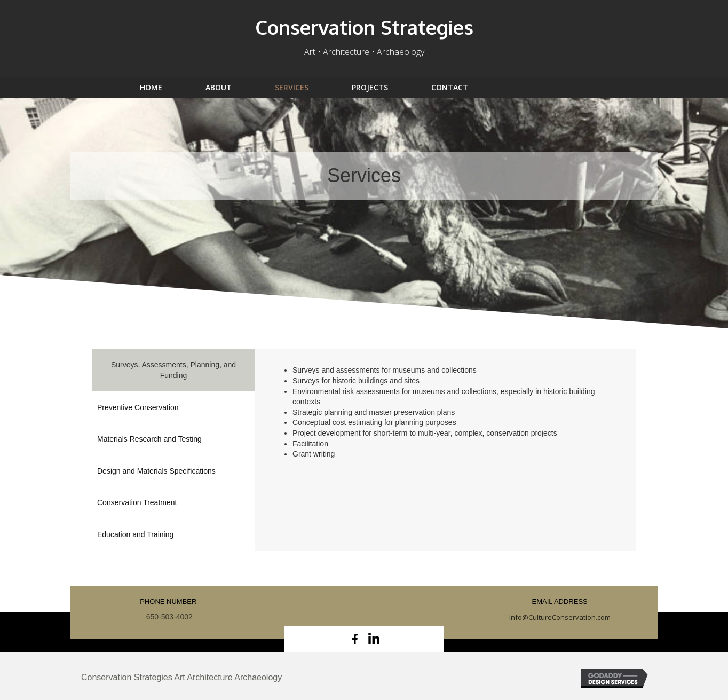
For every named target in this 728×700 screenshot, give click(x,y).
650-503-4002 (168, 617)
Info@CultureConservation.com (560, 617)
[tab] (173, 370)
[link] (166, 88)
